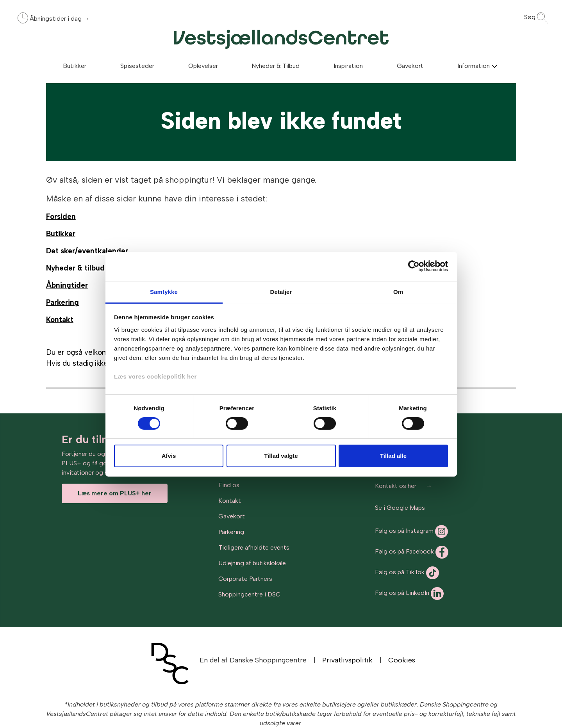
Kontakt (230, 501)
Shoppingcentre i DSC (249, 594)
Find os (229, 485)
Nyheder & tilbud (75, 268)
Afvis (169, 456)
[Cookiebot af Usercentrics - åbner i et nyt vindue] (414, 266)
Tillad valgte (281, 456)
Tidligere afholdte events (254, 547)
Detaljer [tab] (281, 291)
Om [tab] (398, 291)
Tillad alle (393, 456)
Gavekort (232, 516)
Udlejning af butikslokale (252, 563)
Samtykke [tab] (164, 291)
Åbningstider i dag (56, 19)
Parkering (231, 532)
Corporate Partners (245, 579)
